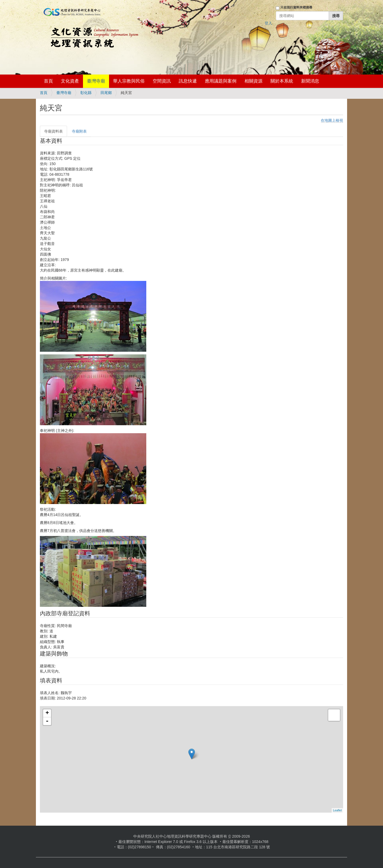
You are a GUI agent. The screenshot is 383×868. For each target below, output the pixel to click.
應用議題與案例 (221, 81)
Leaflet (337, 810)
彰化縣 (86, 93)
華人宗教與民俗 (129, 81)
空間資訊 (162, 81)
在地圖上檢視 (332, 120)
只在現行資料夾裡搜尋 (296, 7)
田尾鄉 (106, 93)
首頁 (48, 81)
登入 (268, 23)
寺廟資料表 (53, 131)
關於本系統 (282, 81)
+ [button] (47, 713)
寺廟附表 (79, 131)
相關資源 (253, 81)
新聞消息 (310, 81)
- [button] (47, 721)
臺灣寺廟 (96, 81)
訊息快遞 (188, 81)
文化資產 (70, 81)
